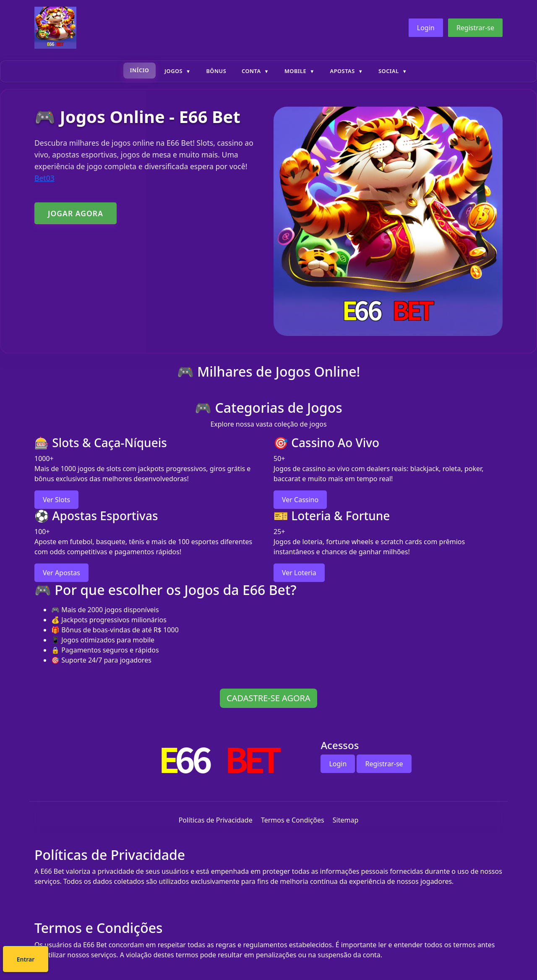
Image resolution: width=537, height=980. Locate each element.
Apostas (343, 71)
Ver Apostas (61, 573)
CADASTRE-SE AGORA (268, 698)
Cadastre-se (243, 960)
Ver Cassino (300, 500)
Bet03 (44, 178)
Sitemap (346, 820)
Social (389, 71)
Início (140, 70)
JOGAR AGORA (76, 213)
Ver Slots (56, 500)
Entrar (297, 960)
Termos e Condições (293, 820)
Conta (251, 71)
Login (426, 28)
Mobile (295, 71)
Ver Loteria (299, 573)
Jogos (173, 71)
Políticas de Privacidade (216, 820)
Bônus (216, 71)
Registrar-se (475, 28)
